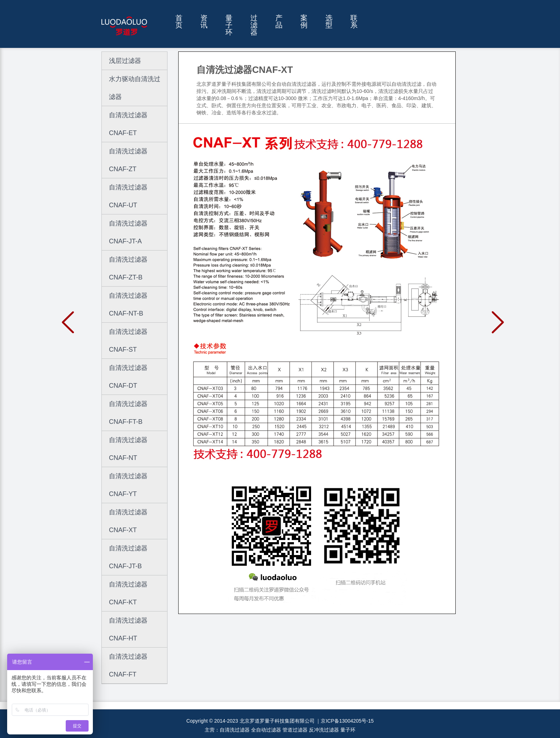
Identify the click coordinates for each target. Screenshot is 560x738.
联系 (354, 22)
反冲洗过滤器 (324, 730)
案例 (304, 22)
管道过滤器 (295, 730)
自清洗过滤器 (235, 730)
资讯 (204, 22)
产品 (279, 22)
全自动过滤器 (266, 730)
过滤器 (254, 25)
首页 (179, 22)
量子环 (229, 25)
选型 (329, 22)
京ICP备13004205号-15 (347, 721)
